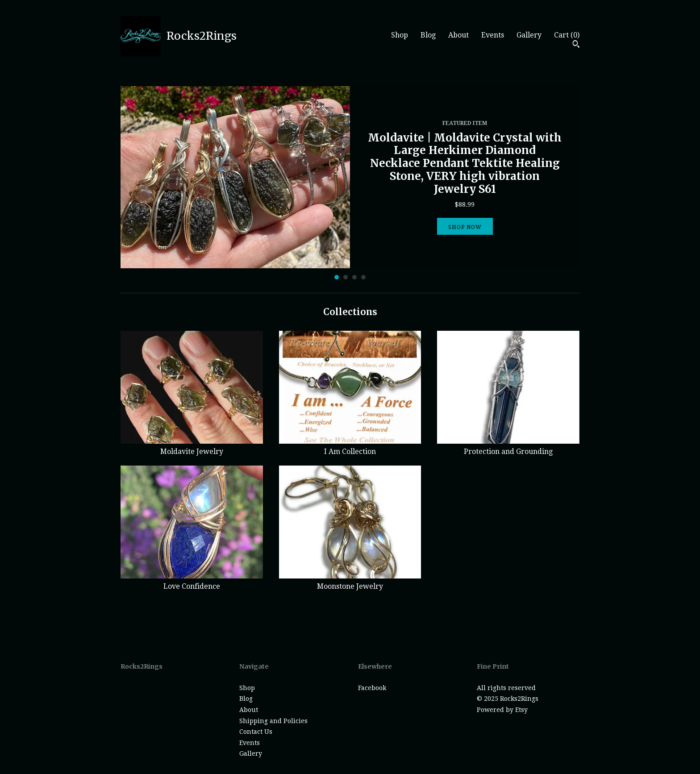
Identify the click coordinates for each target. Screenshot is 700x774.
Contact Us (256, 732)
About (458, 35)
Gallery (529, 35)
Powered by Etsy (502, 710)
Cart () (567, 35)
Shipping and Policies (273, 721)
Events (493, 35)
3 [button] (354, 277)
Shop (400, 35)
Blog (428, 35)
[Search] (576, 45)
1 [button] (337, 277)
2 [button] (346, 277)
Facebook (372, 688)
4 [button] (363, 277)
